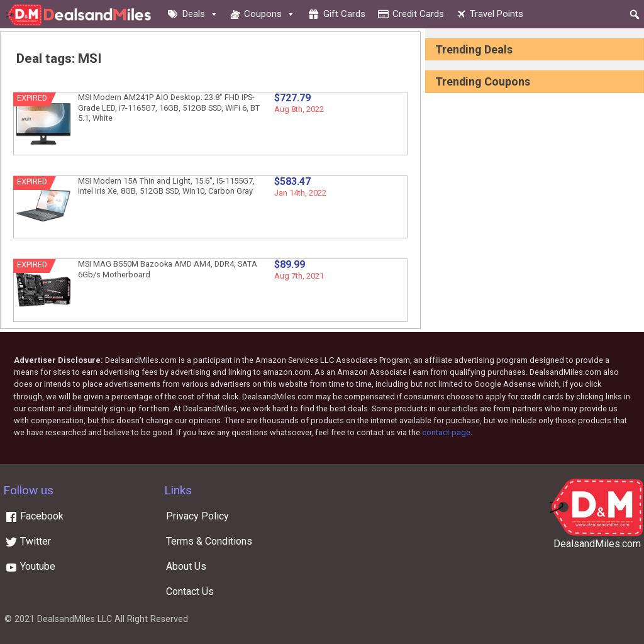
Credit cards (418, 14)
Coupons (269, 14)
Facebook (34, 516)
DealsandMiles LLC (75, 619)
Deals (200, 14)
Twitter (28, 541)
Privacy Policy (197, 516)
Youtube (30, 566)
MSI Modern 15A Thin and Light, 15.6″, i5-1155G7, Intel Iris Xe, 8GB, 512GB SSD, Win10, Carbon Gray (166, 186)
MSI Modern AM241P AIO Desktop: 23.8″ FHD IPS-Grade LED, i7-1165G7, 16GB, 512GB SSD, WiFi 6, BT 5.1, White (169, 108)
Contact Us (190, 591)
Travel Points (497, 14)
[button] (635, 14)
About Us (186, 566)
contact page (446, 432)
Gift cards (344, 14)
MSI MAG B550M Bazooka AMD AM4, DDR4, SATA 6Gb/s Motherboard (168, 269)
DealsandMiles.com (597, 544)
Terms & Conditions (209, 541)
